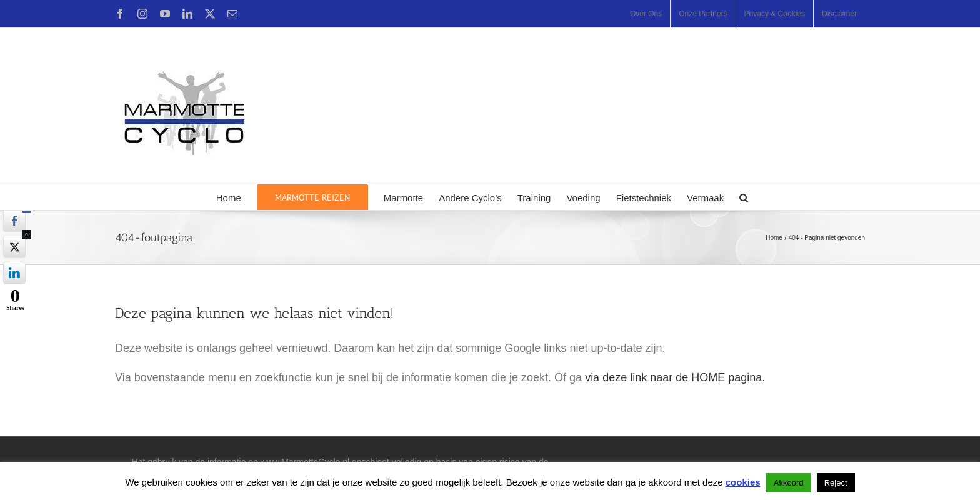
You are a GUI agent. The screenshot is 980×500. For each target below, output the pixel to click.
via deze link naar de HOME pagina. (675, 377)
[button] (744, 197)
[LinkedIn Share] (14, 273)
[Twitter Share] (14, 247)
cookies (743, 482)
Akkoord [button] (789, 483)
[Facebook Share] (14, 221)
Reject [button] (836, 483)
